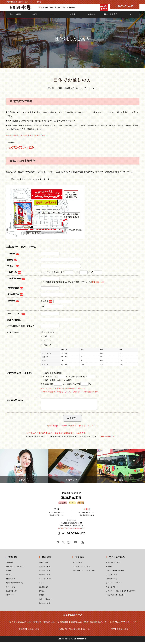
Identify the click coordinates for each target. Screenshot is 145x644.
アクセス (130, 16)
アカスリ (42, 593)
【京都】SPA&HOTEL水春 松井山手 (122, 624)
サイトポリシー (112, 588)
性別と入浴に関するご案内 (116, 597)
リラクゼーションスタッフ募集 (84, 572)
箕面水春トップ (11, 593)
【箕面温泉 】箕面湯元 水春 (43, 624)
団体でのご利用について (14, 584)
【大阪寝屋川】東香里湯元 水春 (69, 624)
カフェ (41, 584)
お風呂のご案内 (45, 568)
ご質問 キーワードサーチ (115, 572)
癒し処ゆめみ (44, 588)
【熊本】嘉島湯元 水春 (119, 631)
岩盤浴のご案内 (45, 576)
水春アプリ (10, 597)
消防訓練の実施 (112, 580)
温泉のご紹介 (44, 564)
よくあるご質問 (112, 576)
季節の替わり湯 (45, 605)
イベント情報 (10, 588)
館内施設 (92, 16)
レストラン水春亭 (45, 580)
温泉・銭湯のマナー (46, 601)
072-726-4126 (98, 284)
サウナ (53, 16)
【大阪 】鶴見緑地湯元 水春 (19, 624)
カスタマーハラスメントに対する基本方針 (121, 593)
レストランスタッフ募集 (81, 568)
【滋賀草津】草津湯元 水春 (28, 631)
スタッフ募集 (77, 564)
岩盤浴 (34, 16)
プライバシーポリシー (114, 584)
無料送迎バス (10, 580)
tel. (21, 149)
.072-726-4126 (73, 535)
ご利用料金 (10, 564)
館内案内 (9, 572)
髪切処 (41, 597)
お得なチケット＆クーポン (15, 568)
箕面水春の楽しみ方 (113, 564)
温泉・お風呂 (15, 16)
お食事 (73, 16)
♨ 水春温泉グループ (72, 616)
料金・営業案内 (111, 16)
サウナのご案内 (45, 572)
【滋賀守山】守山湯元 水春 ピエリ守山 (74, 631)
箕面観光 (109, 568)
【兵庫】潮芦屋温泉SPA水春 (95, 624)
